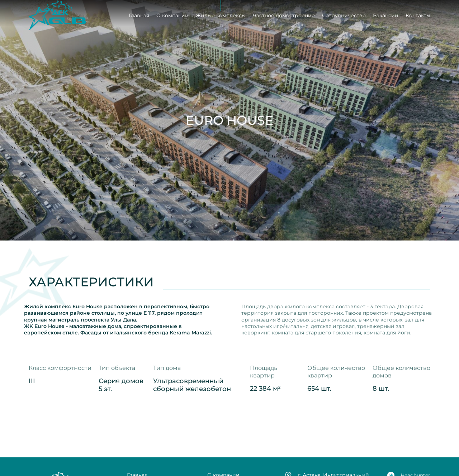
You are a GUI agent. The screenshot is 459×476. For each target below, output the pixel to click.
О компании (172, 15)
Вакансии (386, 15)
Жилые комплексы (221, 15)
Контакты (418, 15)
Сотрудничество (344, 15)
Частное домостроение (284, 15)
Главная (139, 15)
